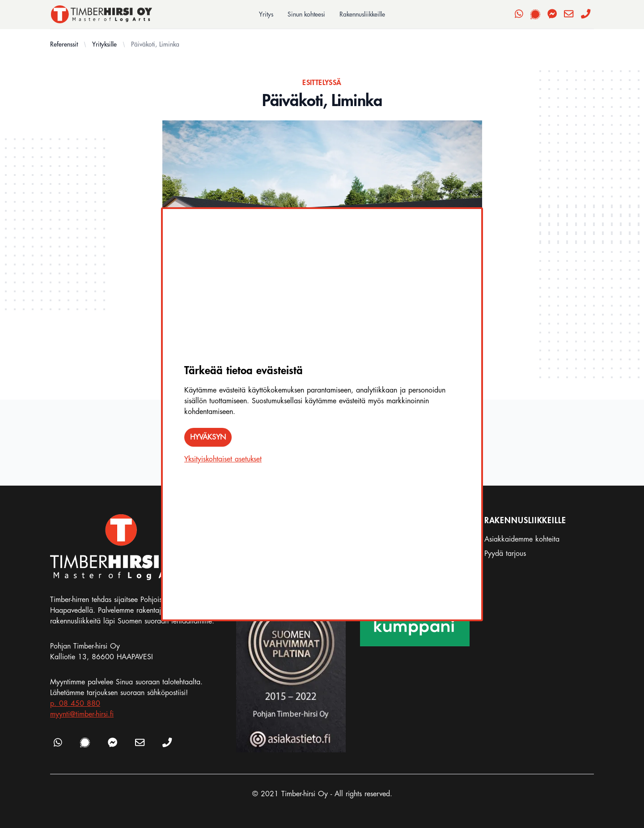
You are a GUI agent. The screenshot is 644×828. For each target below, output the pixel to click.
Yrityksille (104, 44)
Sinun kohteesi (306, 14)
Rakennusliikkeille (362, 14)
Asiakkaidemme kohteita (522, 539)
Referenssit (64, 44)
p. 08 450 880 (75, 704)
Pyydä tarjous (505, 554)
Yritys (266, 14)
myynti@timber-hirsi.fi (82, 714)
